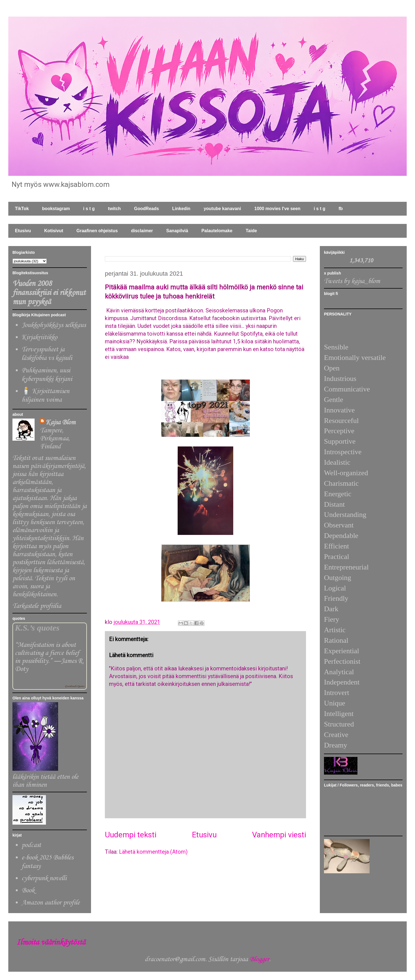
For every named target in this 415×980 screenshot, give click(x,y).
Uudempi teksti (131, 835)
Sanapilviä (177, 231)
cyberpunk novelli (44, 878)
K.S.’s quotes (37, 628)
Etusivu (23, 231)
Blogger (259, 959)
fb (341, 209)
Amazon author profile (51, 903)
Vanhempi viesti (279, 835)
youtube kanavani (222, 209)
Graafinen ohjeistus (97, 231)
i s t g (89, 209)
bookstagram (56, 209)
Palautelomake (217, 231)
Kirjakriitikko (39, 337)
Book (28, 891)
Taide (251, 231)
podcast (31, 845)
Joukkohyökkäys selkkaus (54, 325)
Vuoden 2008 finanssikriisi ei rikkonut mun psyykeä (49, 293)
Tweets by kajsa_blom (352, 281)
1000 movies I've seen (277, 209)
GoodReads (147, 209)
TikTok (22, 209)
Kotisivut (54, 231)
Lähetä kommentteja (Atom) (153, 852)
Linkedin (181, 209)
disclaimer (142, 231)
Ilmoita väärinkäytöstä (51, 943)
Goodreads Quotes (75, 686)
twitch (114, 209)
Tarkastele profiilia (37, 606)
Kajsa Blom (61, 423)
